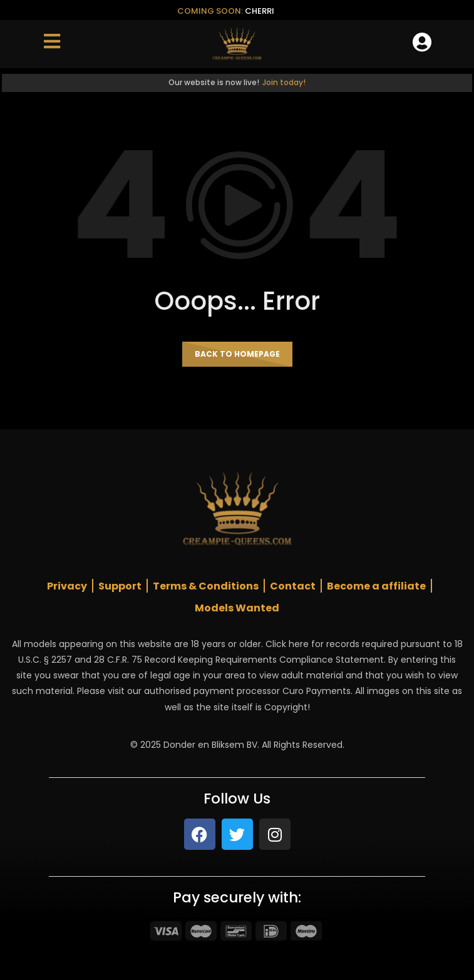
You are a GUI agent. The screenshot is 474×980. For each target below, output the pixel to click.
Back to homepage (237, 354)
